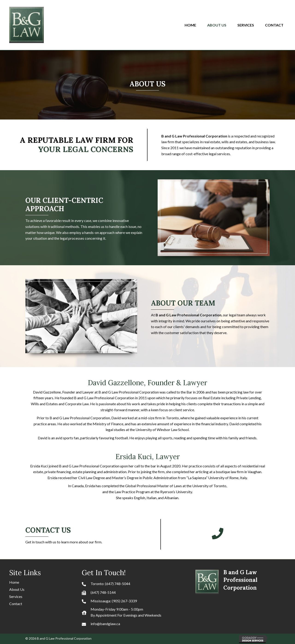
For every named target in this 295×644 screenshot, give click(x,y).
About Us (17, 589)
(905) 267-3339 (124, 601)
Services (16, 596)
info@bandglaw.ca (105, 624)
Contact (16, 604)
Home (14, 582)
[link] (193, 24)
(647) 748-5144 (103, 592)
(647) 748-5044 (118, 584)
